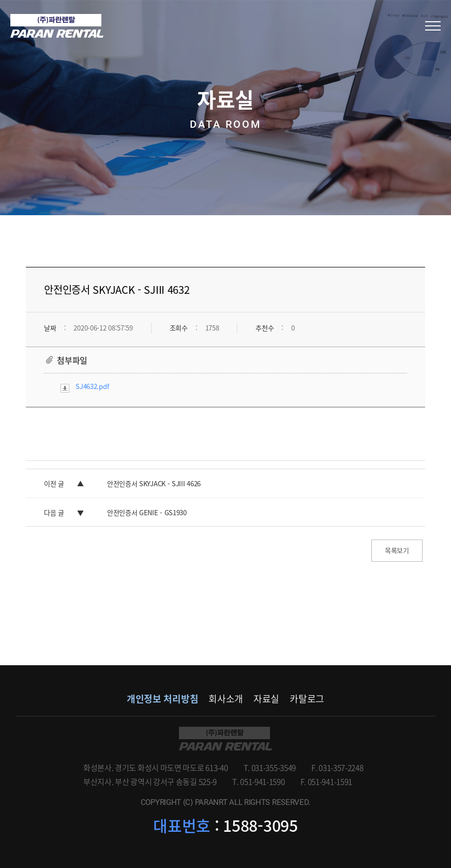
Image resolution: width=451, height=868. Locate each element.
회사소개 (226, 699)
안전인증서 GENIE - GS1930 (147, 512)
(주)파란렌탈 (57, 26)
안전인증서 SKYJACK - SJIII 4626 (154, 483)
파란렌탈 (226, 739)
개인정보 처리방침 (162, 699)
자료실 (266, 699)
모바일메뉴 (433, 26)
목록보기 (397, 550)
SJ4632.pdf (92, 386)
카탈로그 (307, 699)
